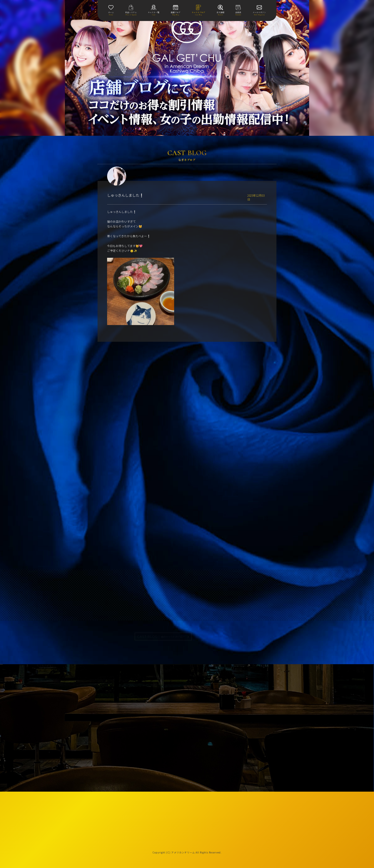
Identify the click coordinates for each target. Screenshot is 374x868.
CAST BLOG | (161, 637)
